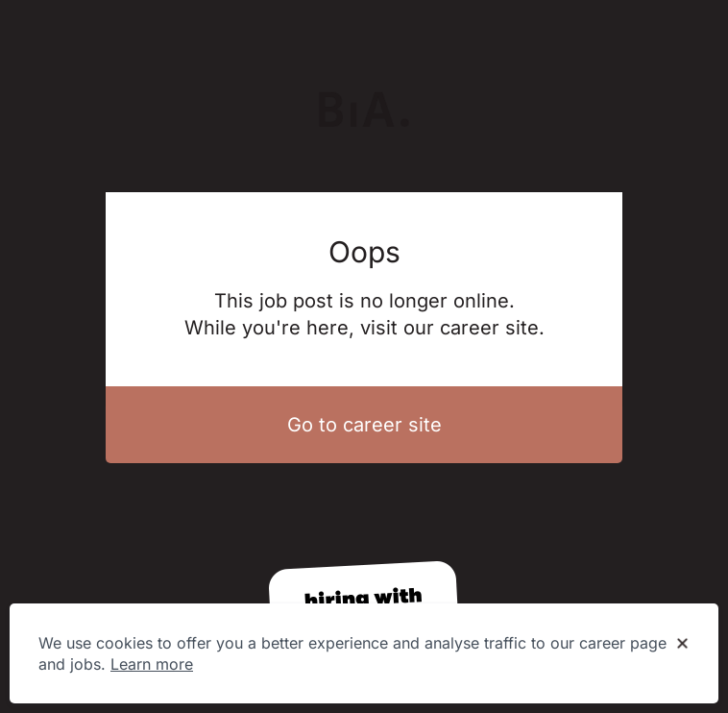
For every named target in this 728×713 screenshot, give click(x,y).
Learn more (152, 664)
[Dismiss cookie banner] (682, 644)
